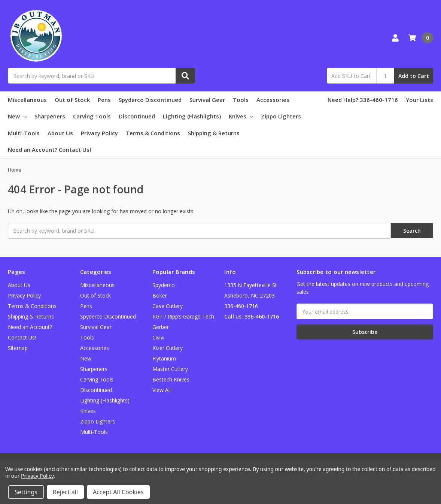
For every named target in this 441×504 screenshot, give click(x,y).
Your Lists (419, 100)
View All (162, 390)
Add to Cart (414, 76)
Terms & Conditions (153, 133)
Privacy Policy (99, 133)
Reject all (65, 492)
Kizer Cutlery (168, 348)
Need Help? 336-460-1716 (363, 100)
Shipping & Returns (214, 133)
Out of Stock (72, 100)
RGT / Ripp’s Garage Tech (183, 316)
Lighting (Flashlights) (192, 116)
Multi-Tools (24, 133)
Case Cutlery (168, 306)
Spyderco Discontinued (150, 100)
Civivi (158, 337)
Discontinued (137, 116)
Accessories (273, 100)
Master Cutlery (170, 369)
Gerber (161, 327)
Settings (26, 492)
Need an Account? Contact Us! (49, 150)
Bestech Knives (171, 379)
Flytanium (164, 358)
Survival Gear (207, 100)
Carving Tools (92, 116)
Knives (241, 116)
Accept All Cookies (118, 492)
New (17, 116)
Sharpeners (50, 116)
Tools (241, 100)
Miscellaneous (27, 100)
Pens (104, 100)
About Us (60, 133)
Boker (160, 295)
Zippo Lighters (281, 116)
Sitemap (18, 348)
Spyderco (164, 285)
